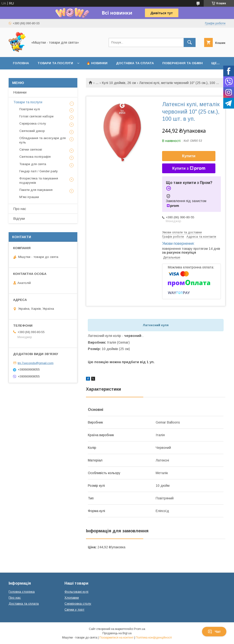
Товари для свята (33, 164)
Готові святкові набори (36, 116)
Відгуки (19, 219)
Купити (189, 156)
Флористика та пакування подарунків (39, 181)
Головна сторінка (22, 592)
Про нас (20, 209)
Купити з (189, 168)
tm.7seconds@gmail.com (36, 363)
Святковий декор (32, 131)
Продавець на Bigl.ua (117, 633)
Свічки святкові (31, 149)
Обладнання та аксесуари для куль (43, 140)
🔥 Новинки (97, 63)
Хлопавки (72, 598)
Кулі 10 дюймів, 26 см (119, 83)
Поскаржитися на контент (116, 638)
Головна (21, 63)
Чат (214, 632)
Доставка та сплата (135, 63)
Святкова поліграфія (35, 157)
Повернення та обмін (183, 63)
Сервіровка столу (33, 123)
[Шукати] (190, 42)
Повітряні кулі (30, 109)
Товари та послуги (55, 63)
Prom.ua (140, 629)
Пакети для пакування (36, 190)
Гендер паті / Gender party (39, 171)
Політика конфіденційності (154, 638)
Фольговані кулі (76, 592)
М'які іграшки (29, 197)
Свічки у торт (74, 610)
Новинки (20, 92)
